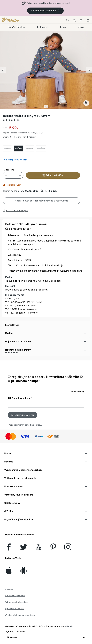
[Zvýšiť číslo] (20, 175)
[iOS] (9, 572)
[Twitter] (24, 549)
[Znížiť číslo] (6, 175)
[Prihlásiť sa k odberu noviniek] (23, 415)
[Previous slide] (3, 70)
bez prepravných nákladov (25, 137)
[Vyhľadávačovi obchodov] (74, 21)
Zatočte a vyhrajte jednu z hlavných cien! (48, 3)
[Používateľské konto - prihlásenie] (81, 21)
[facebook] (9, 549)
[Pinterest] (53, 549)
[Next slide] (89, 70)
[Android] (24, 572)
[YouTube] (38, 549)
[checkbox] (7, 148)
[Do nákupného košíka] (88, 21)
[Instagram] (68, 549)
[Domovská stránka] (17, 19)
